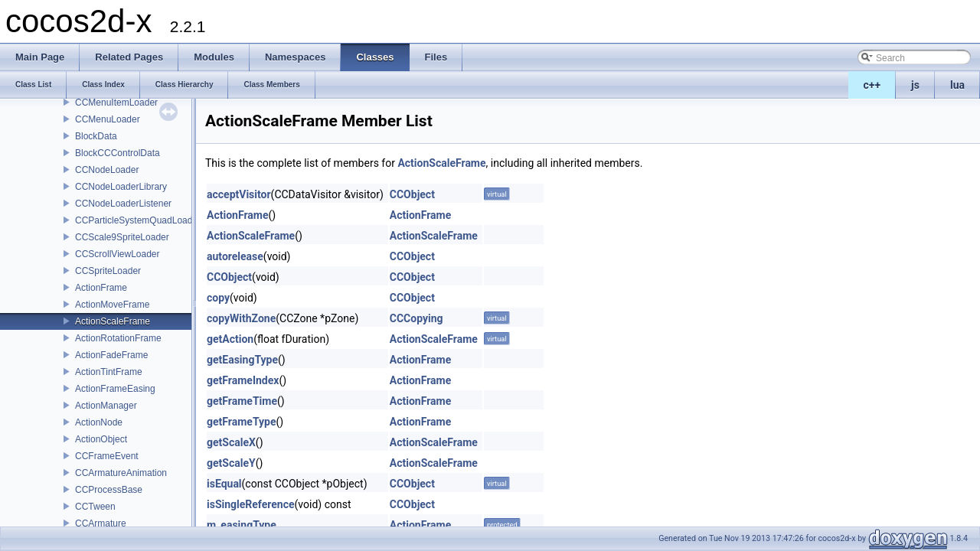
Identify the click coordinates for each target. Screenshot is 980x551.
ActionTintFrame (109, 372)
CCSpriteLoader (108, 271)
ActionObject (101, 439)
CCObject (412, 194)
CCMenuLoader (108, 119)
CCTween (95, 507)
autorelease (235, 256)
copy (218, 298)
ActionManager (106, 406)
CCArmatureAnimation (121, 473)
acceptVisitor (239, 194)
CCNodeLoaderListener (123, 204)
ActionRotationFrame (118, 338)
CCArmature (101, 523)
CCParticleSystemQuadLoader (138, 220)
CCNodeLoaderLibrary (121, 187)
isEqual (224, 484)
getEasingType (242, 360)
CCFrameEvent (107, 456)
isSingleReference (251, 504)
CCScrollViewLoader (118, 254)
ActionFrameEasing (115, 389)
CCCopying (416, 318)
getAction (230, 339)
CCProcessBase (109, 490)
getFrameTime (242, 401)
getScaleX (231, 442)
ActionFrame (101, 288)
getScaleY (231, 463)
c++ (872, 85)
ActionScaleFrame (113, 321)
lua (957, 85)
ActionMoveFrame (112, 305)
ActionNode (99, 422)
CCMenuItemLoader (116, 103)
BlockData (96, 136)
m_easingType (242, 525)
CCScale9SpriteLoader (122, 237)
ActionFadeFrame (111, 355)
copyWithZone (241, 318)
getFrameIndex (243, 380)
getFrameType (242, 422)
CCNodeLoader (107, 170)
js (915, 85)
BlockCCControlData (118, 153)
